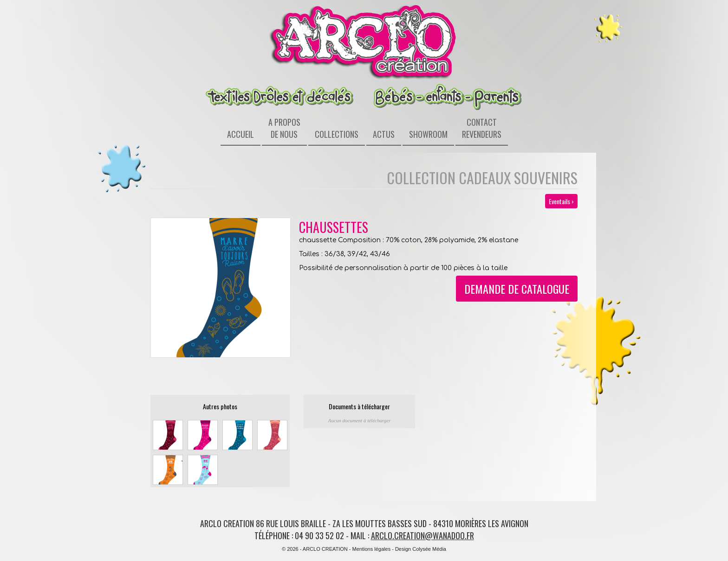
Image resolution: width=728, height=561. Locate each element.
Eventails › (561, 201)
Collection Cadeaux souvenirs (482, 177)
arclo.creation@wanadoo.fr (422, 535)
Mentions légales (372, 549)
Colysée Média (429, 549)
